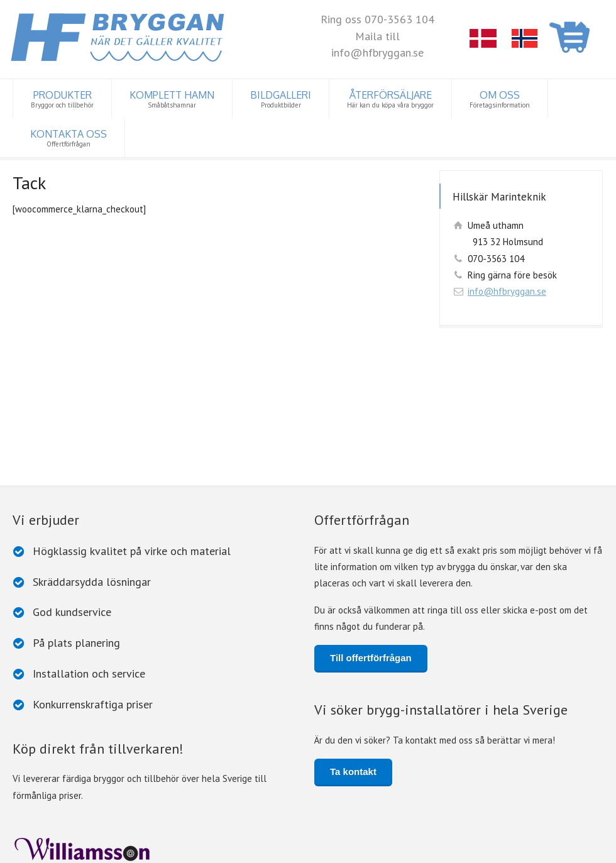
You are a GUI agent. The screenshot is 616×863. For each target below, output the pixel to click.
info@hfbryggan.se (507, 291)
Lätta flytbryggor (49, 806)
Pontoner (416, 806)
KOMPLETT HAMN (172, 99)
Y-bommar (469, 806)
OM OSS (500, 99)
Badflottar (168, 806)
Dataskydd (138, 849)
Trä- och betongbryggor (250, 806)
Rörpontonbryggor (348, 806)
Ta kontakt (353, 625)
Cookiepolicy (184, 849)
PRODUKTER (62, 99)
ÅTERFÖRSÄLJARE (390, 99)
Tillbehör (115, 806)
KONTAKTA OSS (69, 138)
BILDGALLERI (281, 99)
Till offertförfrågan (371, 511)
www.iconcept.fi (279, 849)
